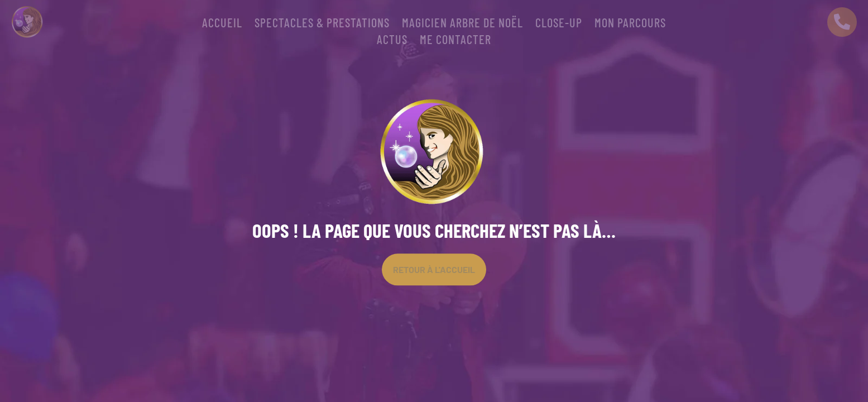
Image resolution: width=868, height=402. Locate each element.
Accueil (222, 24)
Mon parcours (630, 24)
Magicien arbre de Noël (462, 24)
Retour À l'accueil (434, 269)
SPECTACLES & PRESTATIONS (322, 24)
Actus (392, 41)
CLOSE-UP (559, 24)
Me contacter (455, 41)
